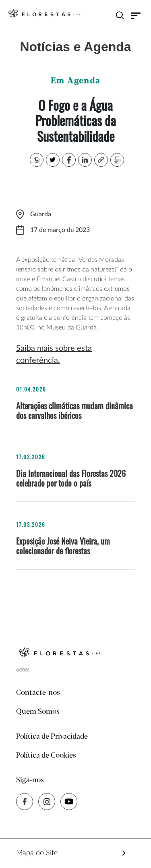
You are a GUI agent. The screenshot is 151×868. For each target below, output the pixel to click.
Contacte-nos (38, 693)
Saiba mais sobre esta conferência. (54, 354)
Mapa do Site (37, 853)
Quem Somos (38, 712)
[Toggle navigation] (136, 15)
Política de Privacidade (52, 737)
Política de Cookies (46, 756)
